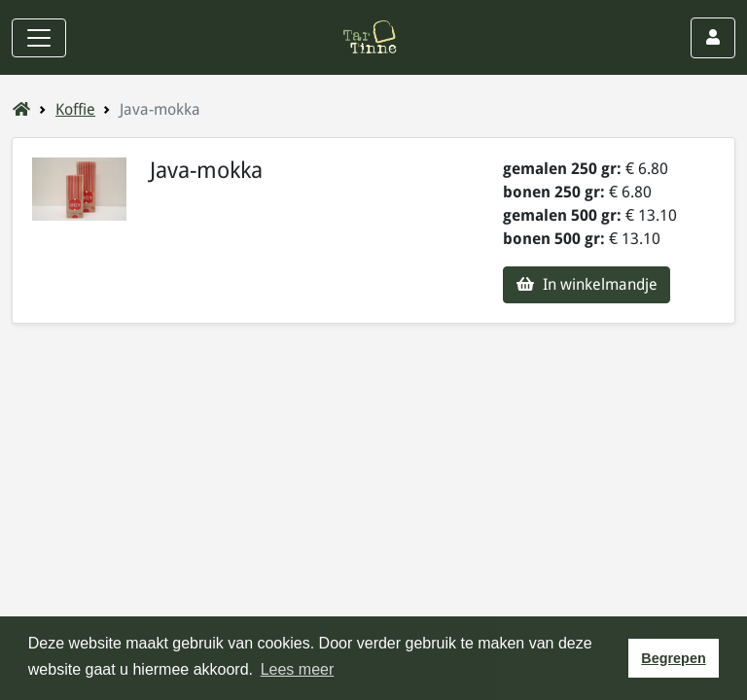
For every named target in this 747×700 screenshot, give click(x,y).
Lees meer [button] (298, 669)
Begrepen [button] (673, 658)
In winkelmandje (587, 284)
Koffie (75, 109)
